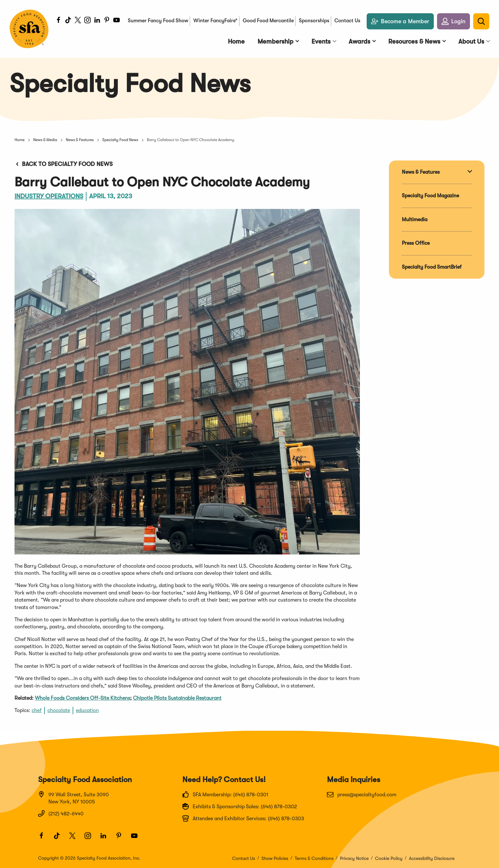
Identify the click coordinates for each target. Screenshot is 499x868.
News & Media (45, 140)
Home (20, 140)
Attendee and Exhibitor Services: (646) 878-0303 (243, 818)
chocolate (59, 710)
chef (37, 710)
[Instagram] (87, 21)
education (87, 710)
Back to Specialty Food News (64, 164)
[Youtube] (117, 21)
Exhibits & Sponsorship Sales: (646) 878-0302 (240, 806)
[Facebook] (58, 21)
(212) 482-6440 (61, 813)
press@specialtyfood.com (362, 794)
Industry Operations (49, 196)
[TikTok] (68, 21)
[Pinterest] (107, 21)
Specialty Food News (120, 140)
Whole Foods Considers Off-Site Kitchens (82, 698)
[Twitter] (78, 21)
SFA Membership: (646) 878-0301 (225, 794)
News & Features (80, 140)
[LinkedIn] (97, 21)
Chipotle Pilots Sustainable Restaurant (177, 698)
